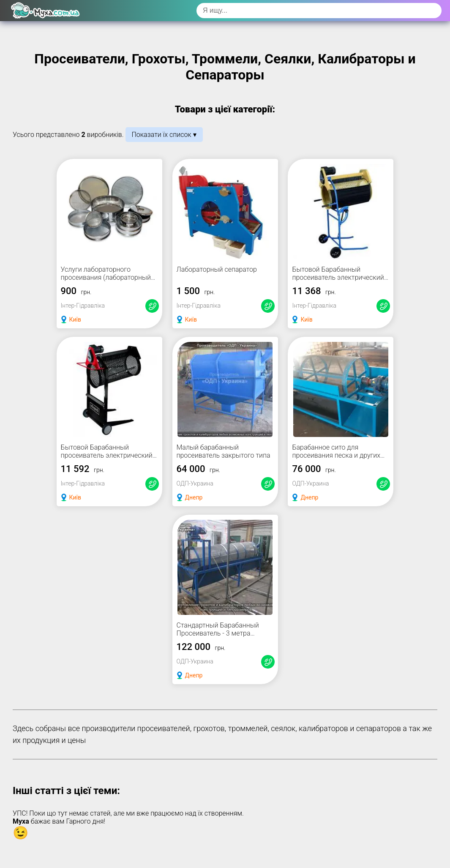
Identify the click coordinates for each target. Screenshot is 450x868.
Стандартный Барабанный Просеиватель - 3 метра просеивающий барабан (218, 633)
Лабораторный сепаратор (217, 269)
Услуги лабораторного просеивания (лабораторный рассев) (106, 277)
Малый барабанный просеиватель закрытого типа (224, 451)
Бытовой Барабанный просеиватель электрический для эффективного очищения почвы (338, 281)
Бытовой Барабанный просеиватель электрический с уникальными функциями (109, 455)
